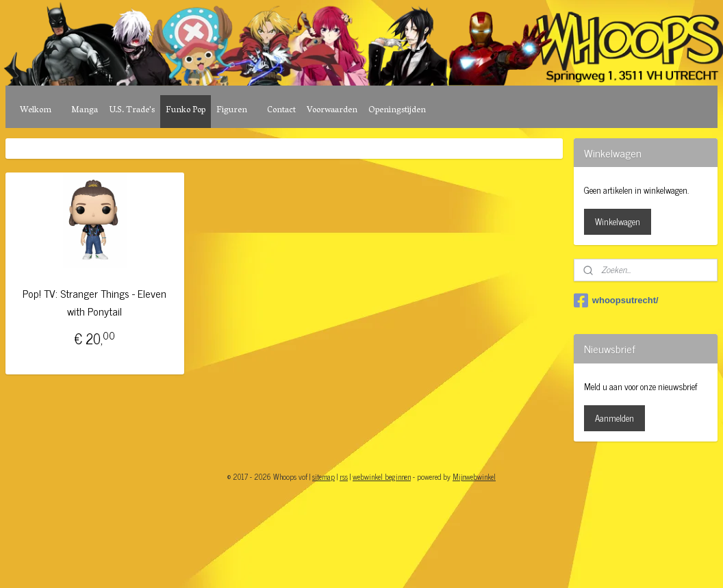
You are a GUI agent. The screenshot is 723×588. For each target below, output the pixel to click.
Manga (85, 111)
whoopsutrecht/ (616, 301)
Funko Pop (186, 111)
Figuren (232, 111)
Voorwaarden (332, 111)
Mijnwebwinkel (474, 476)
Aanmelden (614, 418)
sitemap (324, 476)
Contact (281, 111)
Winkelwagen (618, 221)
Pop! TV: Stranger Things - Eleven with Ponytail (94, 302)
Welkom (36, 111)
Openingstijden (397, 111)
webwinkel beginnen (382, 476)
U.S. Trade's (132, 111)
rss (344, 476)
